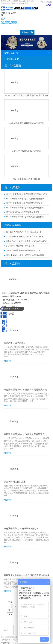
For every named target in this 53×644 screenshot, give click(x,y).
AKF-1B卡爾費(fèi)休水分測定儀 (26, 179)
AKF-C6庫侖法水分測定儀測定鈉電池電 (22, 212)
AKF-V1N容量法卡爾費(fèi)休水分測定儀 (27, 123)
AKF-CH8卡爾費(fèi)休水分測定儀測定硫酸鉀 (25, 199)
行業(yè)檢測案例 (29, 27)
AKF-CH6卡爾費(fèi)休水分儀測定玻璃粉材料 (25, 208)
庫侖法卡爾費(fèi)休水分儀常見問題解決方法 (25, 390)
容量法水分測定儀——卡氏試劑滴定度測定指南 (27, 575)
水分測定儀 (14, 27)
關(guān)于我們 (42, 32)
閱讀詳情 (8, 361)
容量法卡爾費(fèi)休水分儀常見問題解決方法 (25, 434)
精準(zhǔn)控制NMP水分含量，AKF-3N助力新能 (26, 241)
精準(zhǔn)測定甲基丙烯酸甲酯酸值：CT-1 (24, 250)
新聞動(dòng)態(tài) (11, 32)
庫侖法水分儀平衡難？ (15, 343)
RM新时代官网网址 (8, 643)
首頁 (4, 27)
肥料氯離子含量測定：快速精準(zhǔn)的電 (24, 232)
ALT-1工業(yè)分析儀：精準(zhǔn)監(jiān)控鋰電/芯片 (27, 255)
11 (17, 610)
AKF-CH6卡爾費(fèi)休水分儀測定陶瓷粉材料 (25, 217)
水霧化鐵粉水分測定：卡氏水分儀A (21, 246)
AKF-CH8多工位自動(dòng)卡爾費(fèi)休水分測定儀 (26, 95)
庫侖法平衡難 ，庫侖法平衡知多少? (21, 528)
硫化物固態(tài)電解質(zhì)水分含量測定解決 (24, 237)
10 (9, 610)
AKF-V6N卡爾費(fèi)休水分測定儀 (27, 151)
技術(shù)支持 (27, 32)
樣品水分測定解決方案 (15, 482)
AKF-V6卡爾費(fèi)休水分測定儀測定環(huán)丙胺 (27, 194)
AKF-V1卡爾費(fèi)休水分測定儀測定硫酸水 (24, 203)
